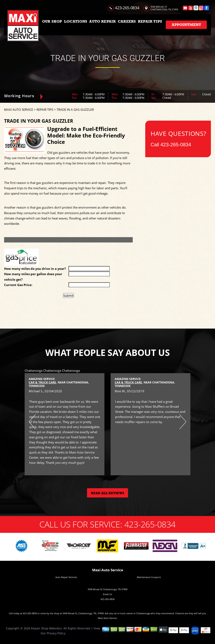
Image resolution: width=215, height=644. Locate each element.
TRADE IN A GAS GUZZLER (75, 110)
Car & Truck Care (42, 382)
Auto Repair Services (66, 577)
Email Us (107, 594)
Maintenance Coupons (149, 577)
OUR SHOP (52, 21)
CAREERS (127, 21)
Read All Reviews (108, 493)
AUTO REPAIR (102, 21)
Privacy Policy (56, 633)
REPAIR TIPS (150, 21)
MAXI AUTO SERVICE (19, 110)
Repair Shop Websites (46, 628)
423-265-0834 (127, 8)
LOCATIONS (76, 21)
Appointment (186, 25)
